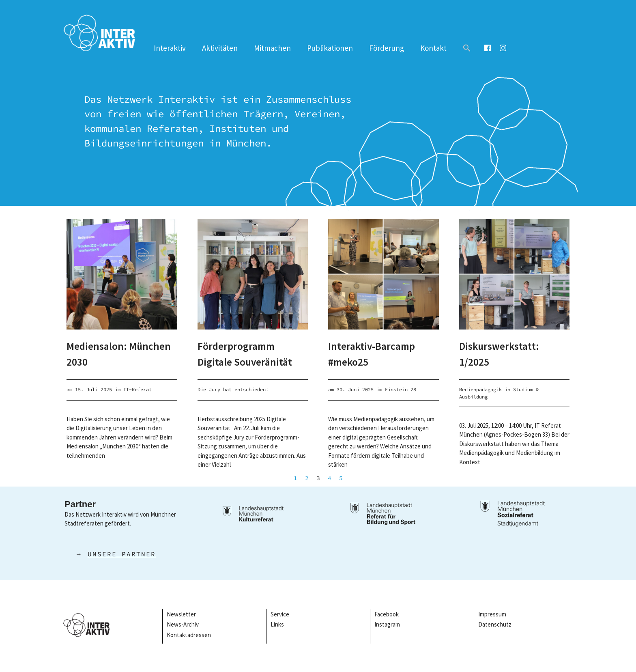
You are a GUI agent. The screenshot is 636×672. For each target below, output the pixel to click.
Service (280, 614)
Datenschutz (495, 624)
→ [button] (110, 554)
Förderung (387, 48)
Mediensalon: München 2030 (104, 353)
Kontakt (433, 48)
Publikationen (330, 48)
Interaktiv (170, 48)
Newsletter (181, 614)
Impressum (493, 614)
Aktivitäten (220, 48)
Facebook (387, 614)
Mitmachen (272, 48)
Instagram (387, 624)
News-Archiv (183, 624)
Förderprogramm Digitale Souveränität (252, 353)
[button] (467, 48)
